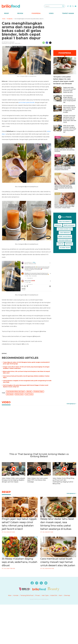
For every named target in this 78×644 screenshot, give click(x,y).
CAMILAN (60, 244)
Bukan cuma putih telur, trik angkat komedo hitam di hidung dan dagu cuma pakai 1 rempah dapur (65, 206)
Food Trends (29, 394)
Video (51, 13)
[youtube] (75, 6)
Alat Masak (10, 394)
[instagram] (70, 6)
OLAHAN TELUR (65, 248)
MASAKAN (69, 244)
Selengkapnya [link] (71, 404)
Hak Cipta (45, 595)
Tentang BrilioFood (27, 595)
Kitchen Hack (19, 394)
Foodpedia (36, 13)
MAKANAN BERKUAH (65, 240)
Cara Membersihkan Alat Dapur (16, 391)
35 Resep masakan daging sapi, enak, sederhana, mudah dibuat (20, 562)
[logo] (11, 6)
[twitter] (73, 6)
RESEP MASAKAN (69, 225)
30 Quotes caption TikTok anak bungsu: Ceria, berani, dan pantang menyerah (64, 150)
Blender (29, 391)
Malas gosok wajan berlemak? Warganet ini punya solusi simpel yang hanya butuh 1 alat (70, 129)
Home (4, 19)
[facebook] (68, 6)
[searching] (63, 6)
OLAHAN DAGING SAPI (65, 229)
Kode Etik (54, 595)
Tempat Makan (68, 13)
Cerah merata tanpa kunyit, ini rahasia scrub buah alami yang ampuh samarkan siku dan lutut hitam (63, 187)
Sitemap (67, 595)
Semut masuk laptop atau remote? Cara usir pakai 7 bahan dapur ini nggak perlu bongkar (70, 109)
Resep (6, 13)
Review (20, 13)
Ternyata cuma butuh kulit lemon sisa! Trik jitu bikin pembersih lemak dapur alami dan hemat (70, 119)
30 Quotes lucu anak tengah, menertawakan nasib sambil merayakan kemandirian (63, 168)
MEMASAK (58, 225)
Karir (61, 595)
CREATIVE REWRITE (65, 222)
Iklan (10, 595)
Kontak (16, 595)
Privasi (38, 595)
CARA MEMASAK (65, 233)
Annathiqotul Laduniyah (8, 42)
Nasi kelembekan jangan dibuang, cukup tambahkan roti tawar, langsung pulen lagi (70, 99)
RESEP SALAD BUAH (65, 236)
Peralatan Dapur (39, 391)
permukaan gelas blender (27, 102)
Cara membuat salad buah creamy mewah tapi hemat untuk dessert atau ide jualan (58, 562)
